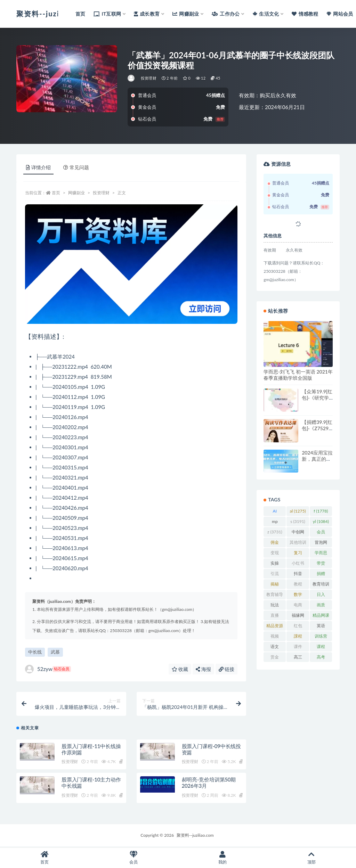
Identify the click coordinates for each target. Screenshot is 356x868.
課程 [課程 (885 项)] (298, 637)
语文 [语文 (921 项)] (275, 648)
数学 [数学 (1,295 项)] (298, 596)
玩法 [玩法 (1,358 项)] (275, 606)
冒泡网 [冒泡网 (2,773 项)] (321, 543)
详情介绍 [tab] (38, 167)
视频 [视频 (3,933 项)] (275, 637)
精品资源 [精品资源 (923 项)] (275, 627)
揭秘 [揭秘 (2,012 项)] (275, 585)
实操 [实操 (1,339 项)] (275, 564)
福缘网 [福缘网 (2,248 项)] (298, 616)
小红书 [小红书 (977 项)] (298, 564)
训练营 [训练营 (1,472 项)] (321, 637)
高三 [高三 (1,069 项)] (298, 658)
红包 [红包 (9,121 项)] (298, 627)
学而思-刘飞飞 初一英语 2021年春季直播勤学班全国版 (298, 375)
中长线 (35, 652)
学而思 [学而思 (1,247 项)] (321, 554)
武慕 (55, 652)
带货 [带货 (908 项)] (321, 564)
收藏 (180, 669)
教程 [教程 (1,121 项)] (298, 585)
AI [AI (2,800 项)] (275, 512)
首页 (56, 193)
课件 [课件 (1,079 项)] (298, 648)
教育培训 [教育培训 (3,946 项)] (321, 585)
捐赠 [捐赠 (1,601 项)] (321, 575)
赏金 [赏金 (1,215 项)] (275, 658)
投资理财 (149, 78)
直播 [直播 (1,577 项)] (275, 616)
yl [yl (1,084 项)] (321, 521)
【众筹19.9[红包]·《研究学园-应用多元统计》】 (317, 401)
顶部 (311, 858)
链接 (227, 669)
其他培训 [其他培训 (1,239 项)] (298, 543)
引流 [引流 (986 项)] (275, 575)
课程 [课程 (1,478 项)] (321, 648)
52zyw (48, 669)
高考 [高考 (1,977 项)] (321, 658)
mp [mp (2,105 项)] (275, 523)
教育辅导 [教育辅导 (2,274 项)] (275, 596)
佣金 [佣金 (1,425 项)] (275, 543)
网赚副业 (76, 193)
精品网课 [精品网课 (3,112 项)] (321, 616)
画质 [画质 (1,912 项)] (321, 606)
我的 (222, 858)
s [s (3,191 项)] (298, 521)
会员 (133, 858)
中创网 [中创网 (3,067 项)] (298, 533)
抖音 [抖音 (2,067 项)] (298, 575)
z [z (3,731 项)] (275, 532)
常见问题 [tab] (76, 167)
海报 (203, 669)
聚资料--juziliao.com (195, 836)
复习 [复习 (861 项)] (298, 554)
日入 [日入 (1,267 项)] (321, 596)
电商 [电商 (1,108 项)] (298, 606)
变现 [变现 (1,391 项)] (275, 554)
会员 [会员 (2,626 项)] (321, 533)
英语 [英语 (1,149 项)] (321, 627)
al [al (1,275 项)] (298, 511)
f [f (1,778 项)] (321, 511)
